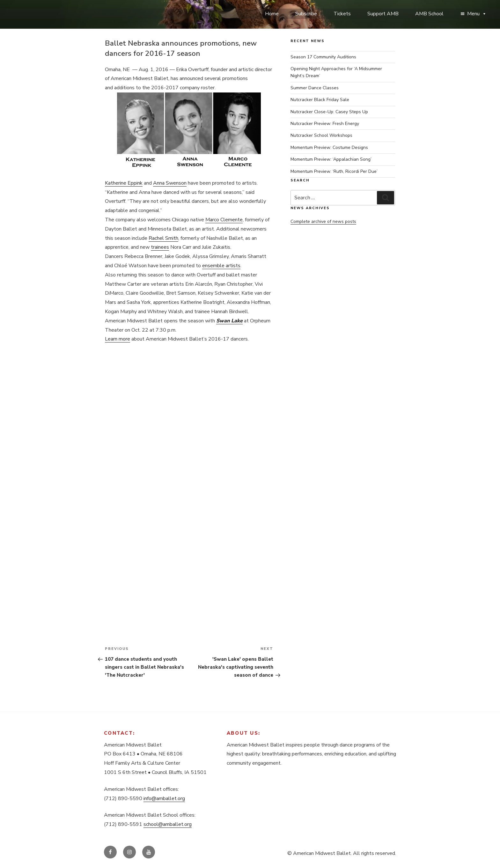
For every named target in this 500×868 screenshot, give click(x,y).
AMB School (429, 14)
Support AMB (383, 14)
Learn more (118, 339)
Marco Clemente (224, 220)
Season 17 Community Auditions (323, 57)
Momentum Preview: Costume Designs (329, 147)
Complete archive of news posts (323, 221)
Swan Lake (229, 321)
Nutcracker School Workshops (321, 135)
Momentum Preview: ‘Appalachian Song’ (331, 159)
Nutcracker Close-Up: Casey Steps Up (329, 112)
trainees (160, 247)
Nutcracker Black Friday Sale (320, 100)
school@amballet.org (168, 824)
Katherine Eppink (124, 183)
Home (272, 14)
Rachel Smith (163, 238)
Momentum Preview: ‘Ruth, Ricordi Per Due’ (334, 171)
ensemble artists (221, 266)
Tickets (342, 14)
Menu (477, 14)
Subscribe (306, 14)
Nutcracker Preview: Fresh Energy (325, 124)
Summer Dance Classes (315, 88)
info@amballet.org (164, 798)
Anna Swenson (170, 183)
